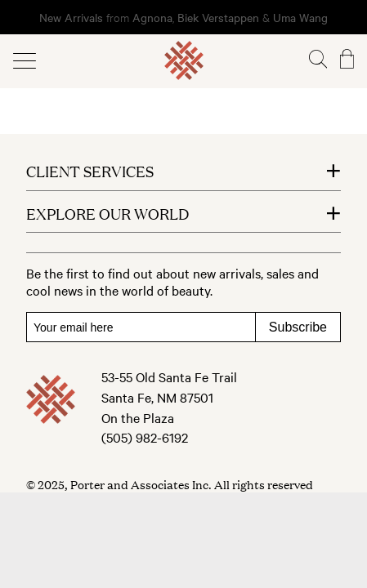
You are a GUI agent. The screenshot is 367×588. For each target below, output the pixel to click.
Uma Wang (300, 17)
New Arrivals (71, 17)
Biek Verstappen (218, 17)
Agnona (152, 17)
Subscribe (298, 327)
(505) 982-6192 (145, 437)
